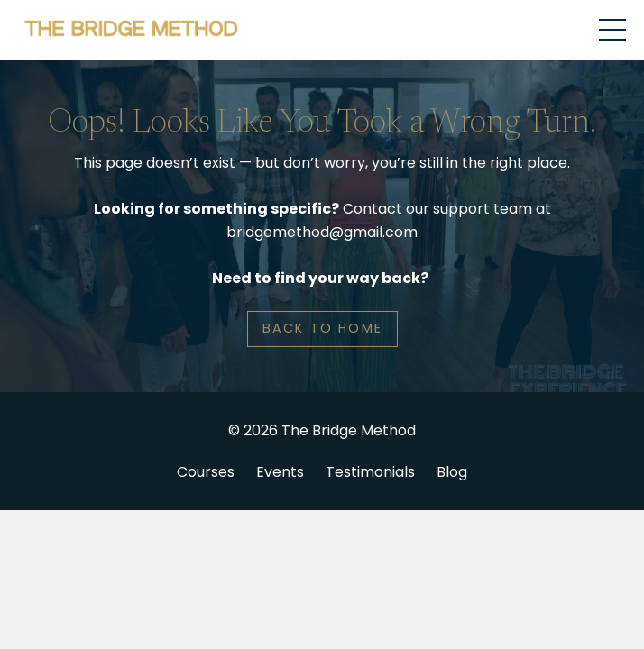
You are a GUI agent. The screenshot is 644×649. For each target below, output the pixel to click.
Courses (206, 472)
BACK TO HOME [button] (322, 328)
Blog (452, 472)
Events (280, 472)
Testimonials (370, 472)
